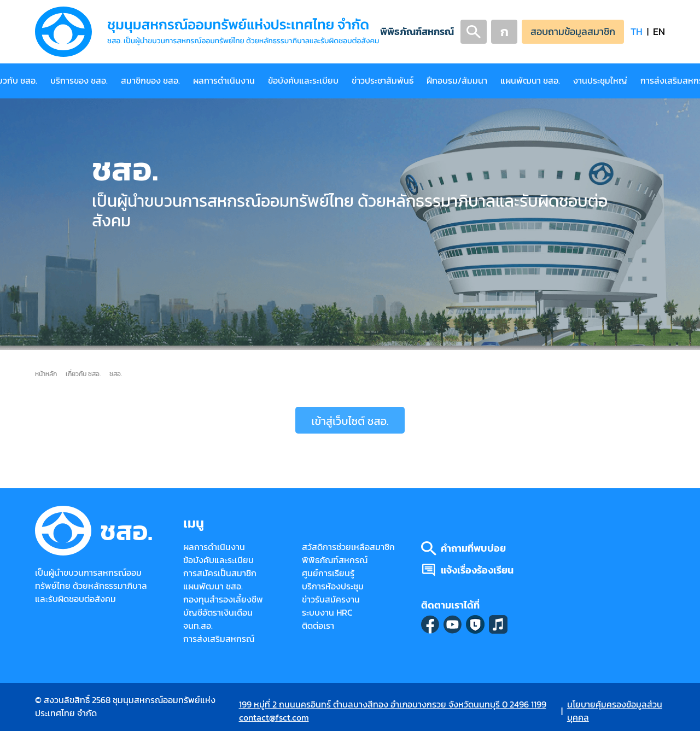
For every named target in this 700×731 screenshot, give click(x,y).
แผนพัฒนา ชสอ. (530, 81)
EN (659, 31)
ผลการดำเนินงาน (224, 81)
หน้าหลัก (46, 374)
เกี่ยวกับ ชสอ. (83, 374)
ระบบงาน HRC (327, 613)
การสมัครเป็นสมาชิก (220, 573)
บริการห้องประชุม (333, 586)
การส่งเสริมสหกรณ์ (219, 639)
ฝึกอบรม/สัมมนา (457, 81)
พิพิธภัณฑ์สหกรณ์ (417, 31)
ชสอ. (116, 374)
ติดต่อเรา (318, 626)
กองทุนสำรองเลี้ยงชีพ (223, 600)
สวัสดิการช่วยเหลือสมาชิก (348, 547)
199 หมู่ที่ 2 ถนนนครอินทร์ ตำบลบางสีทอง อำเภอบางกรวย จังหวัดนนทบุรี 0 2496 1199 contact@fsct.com (393, 711)
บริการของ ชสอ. (79, 81)
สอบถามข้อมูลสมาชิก (573, 31)
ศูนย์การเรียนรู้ (328, 573)
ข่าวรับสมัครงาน (331, 600)
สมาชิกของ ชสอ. (150, 81)
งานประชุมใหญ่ (600, 81)
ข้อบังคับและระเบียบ (303, 81)
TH (637, 31)
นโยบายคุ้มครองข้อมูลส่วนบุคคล (615, 711)
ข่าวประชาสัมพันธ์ (383, 81)
